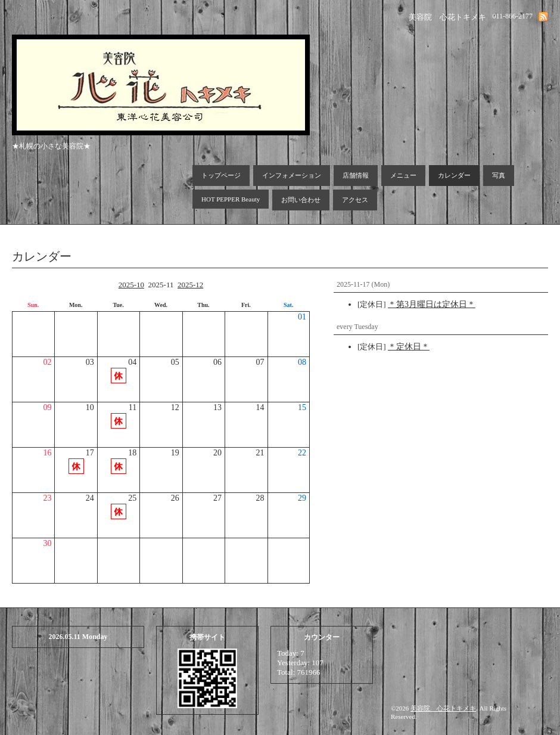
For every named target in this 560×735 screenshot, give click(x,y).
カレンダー (454, 175)
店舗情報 (356, 175)
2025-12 (190, 285)
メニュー (403, 175)
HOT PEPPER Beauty (231, 199)
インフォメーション (292, 175)
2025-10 (131, 285)
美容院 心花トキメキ (443, 708)
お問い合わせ (301, 200)
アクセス (355, 200)
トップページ (221, 175)
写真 (499, 175)
